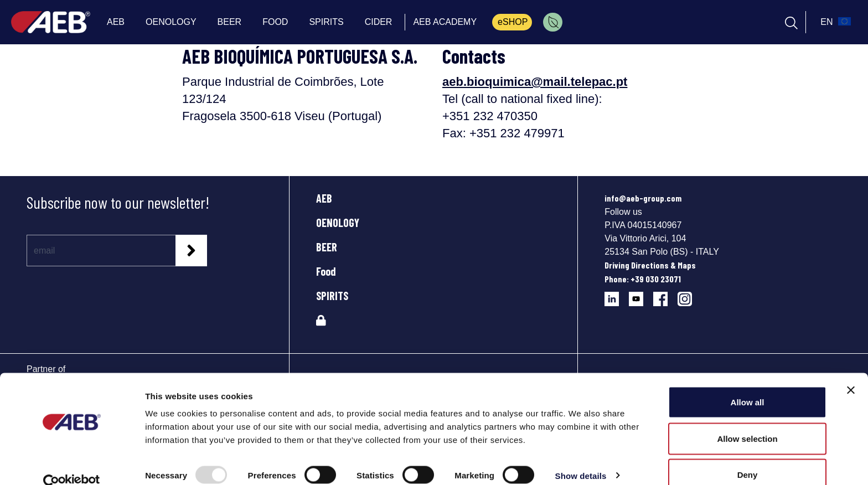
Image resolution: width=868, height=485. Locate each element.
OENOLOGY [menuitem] (171, 22)
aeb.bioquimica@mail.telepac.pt (535, 82)
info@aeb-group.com (643, 198)
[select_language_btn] (834, 22)
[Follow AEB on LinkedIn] (617, 295)
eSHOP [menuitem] (513, 22)
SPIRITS (332, 296)
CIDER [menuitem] (379, 22)
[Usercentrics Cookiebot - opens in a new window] (72, 463)
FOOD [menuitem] (275, 22)
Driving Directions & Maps (650, 265)
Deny (748, 455)
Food (326, 271)
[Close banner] (851, 371)
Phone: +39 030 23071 (643, 279)
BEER (327, 247)
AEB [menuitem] (116, 22)
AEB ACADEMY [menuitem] (445, 22)
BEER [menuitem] (230, 22)
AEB (324, 198)
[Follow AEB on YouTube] (641, 295)
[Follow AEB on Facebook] (665, 295)
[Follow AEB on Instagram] (689, 295)
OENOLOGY (338, 223)
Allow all (748, 383)
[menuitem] (553, 22)
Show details (581, 456)
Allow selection (747, 419)
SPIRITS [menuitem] (326, 22)
